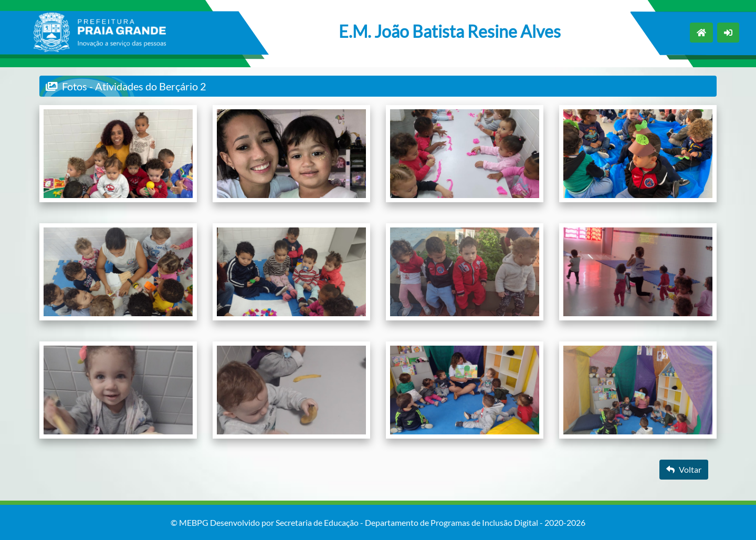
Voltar (684, 469)
